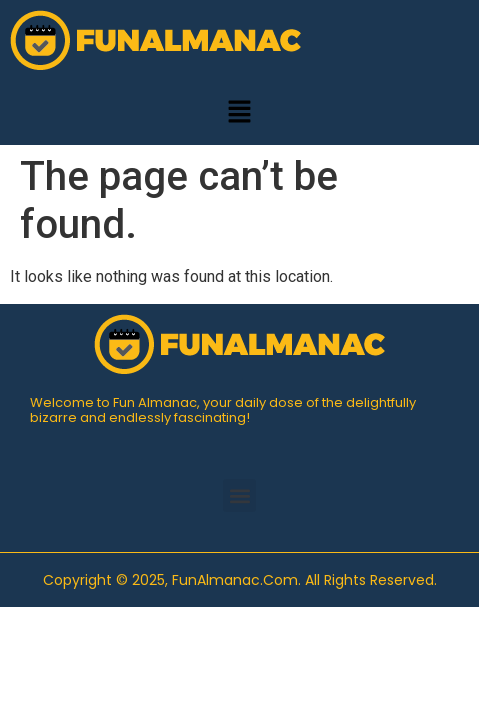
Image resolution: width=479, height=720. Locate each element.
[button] (239, 113)
